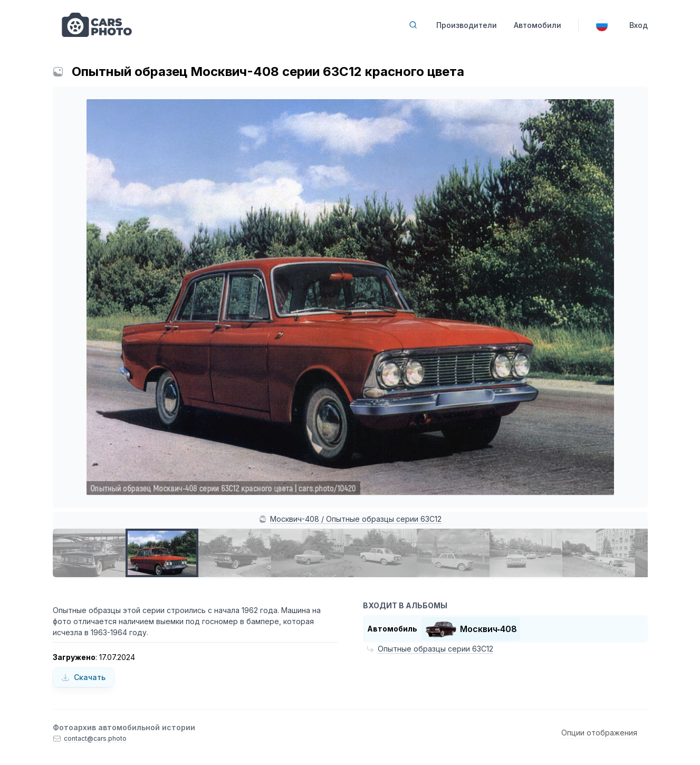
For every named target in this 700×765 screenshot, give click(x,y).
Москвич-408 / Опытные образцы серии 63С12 (356, 519)
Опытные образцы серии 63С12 (435, 649)
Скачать (83, 677)
